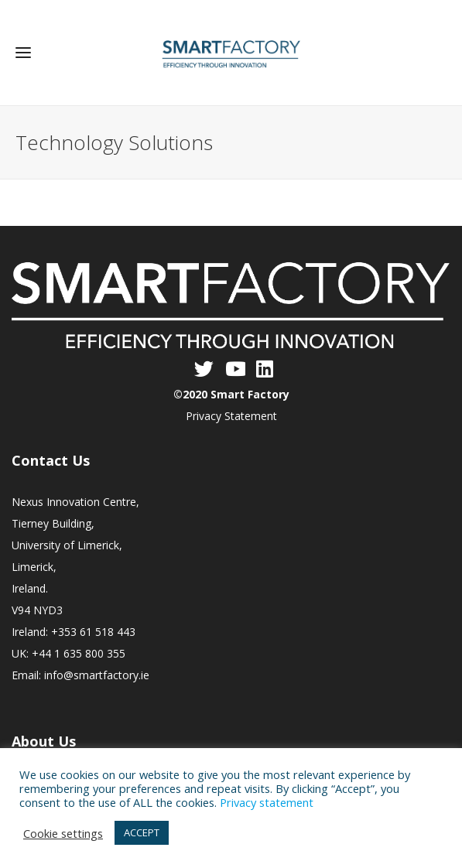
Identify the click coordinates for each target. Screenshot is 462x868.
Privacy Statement (231, 416)
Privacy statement (267, 802)
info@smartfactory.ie (97, 675)
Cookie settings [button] (63, 833)
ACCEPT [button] (142, 832)
